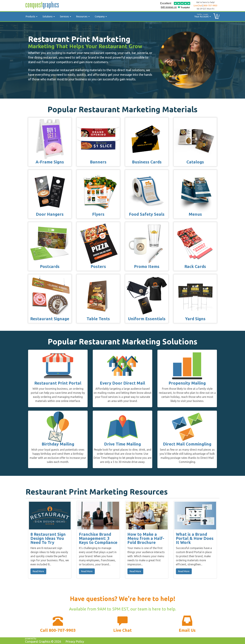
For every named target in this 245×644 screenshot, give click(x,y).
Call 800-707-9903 (58, 630)
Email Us (187, 630)
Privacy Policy (75, 641)
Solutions (49, 17)
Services (66, 17)
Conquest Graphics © (43, 641)
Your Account (201, 15)
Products (32, 17)
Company (101, 17)
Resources (83, 17)
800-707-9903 (210, 5)
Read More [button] (38, 571)
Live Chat (122, 630)
